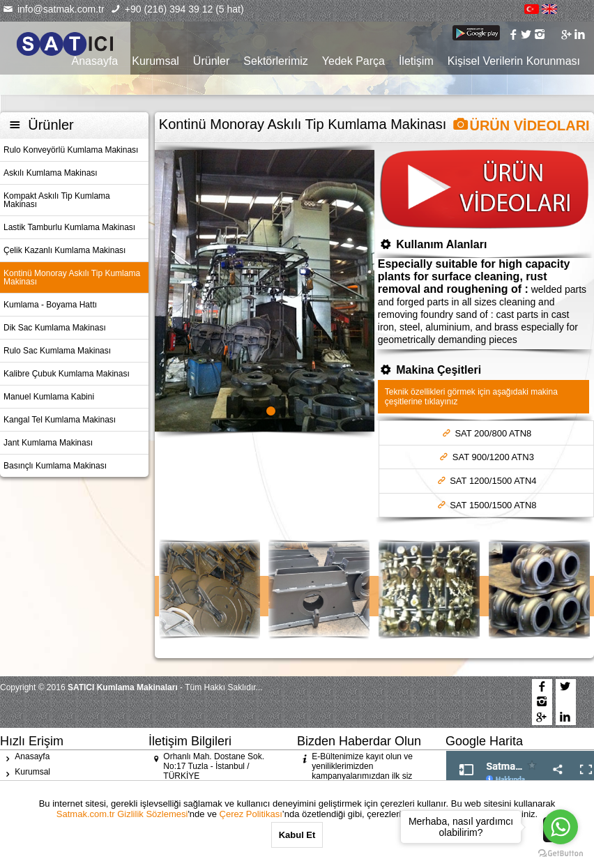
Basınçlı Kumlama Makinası (55, 466)
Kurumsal (155, 61)
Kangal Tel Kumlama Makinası (60, 420)
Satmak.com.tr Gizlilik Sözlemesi (122, 814)
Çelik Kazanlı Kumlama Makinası (64, 250)
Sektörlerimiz (275, 61)
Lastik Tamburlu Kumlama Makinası (69, 227)
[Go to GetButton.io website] (561, 854)
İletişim (416, 61)
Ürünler (211, 61)
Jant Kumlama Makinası (48, 443)
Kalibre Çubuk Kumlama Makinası (67, 374)
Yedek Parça (353, 61)
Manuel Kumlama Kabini (49, 397)
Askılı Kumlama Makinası (51, 173)
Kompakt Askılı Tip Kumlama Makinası (57, 200)
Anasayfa (25, 758)
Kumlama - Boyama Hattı (50, 305)
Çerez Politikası (251, 814)
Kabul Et (297, 835)
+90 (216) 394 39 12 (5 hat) (177, 9)
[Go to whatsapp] (561, 827)
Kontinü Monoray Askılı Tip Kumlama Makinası (72, 277)
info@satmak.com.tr (53, 9)
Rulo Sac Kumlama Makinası (57, 351)
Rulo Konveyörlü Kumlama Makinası (71, 150)
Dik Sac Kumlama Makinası (55, 328)
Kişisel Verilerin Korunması (514, 61)
